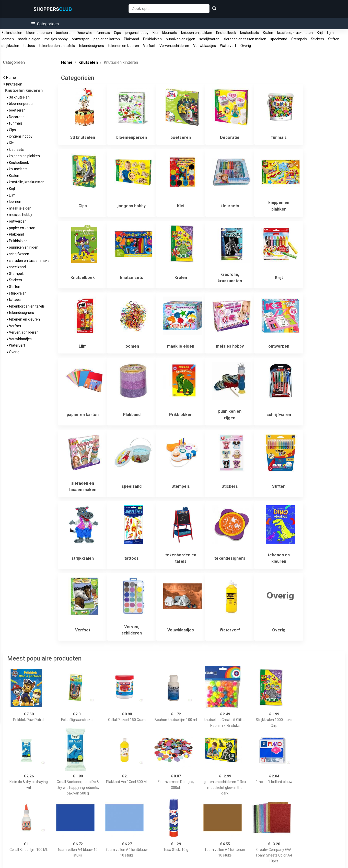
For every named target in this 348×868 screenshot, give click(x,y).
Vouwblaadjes (205, 46)
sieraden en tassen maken (245, 39)
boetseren (64, 33)
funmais (103, 33)
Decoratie (84, 33)
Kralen (268, 33)
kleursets (170, 33)
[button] (45, 24)
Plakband (131, 39)
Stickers (317, 39)
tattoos (29, 46)
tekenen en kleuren (124, 46)
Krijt (320, 33)
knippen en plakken (197, 33)
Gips (117, 33)
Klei (155, 33)
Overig (246, 46)
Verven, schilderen (174, 46)
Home (12, 78)
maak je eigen (29, 39)
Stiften (334, 39)
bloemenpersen (39, 33)
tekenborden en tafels (57, 46)
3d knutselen (12, 33)
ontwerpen (81, 39)
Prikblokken (152, 39)
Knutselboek (226, 33)
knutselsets (250, 33)
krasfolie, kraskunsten (295, 33)
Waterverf (228, 46)
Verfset (149, 46)
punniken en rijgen (181, 39)
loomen (8, 39)
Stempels (299, 39)
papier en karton (107, 39)
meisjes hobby (56, 39)
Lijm (330, 33)
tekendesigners (91, 46)
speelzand (279, 39)
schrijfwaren (209, 39)
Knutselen (15, 84)
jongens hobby (137, 33)
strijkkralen (10, 46)
